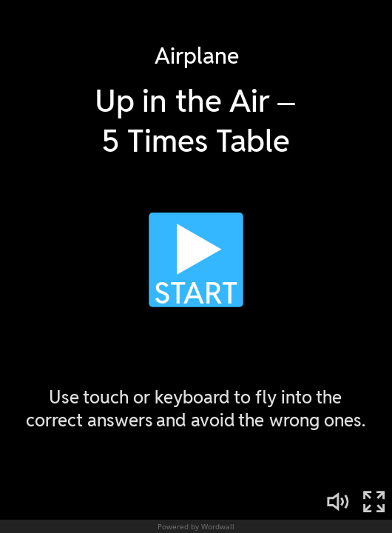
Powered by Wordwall (196, 526)
